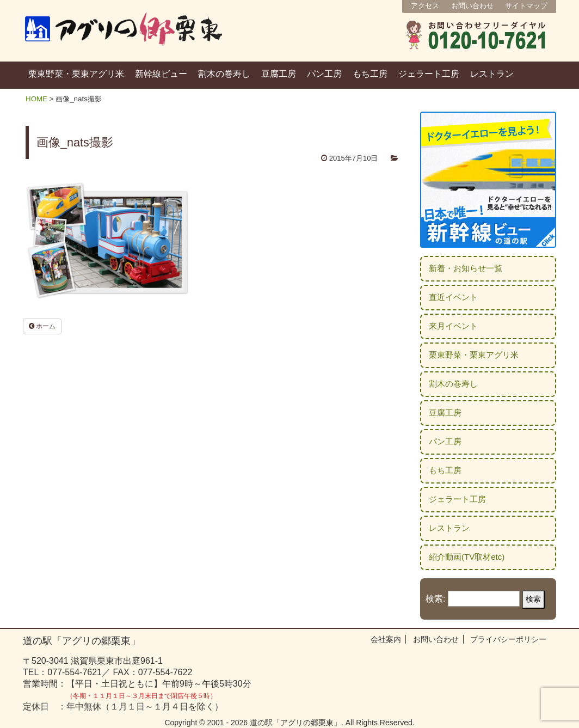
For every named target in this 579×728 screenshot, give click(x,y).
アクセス (425, 6)
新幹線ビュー (161, 74)
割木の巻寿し (224, 74)
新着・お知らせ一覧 (466, 268)
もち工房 (370, 74)
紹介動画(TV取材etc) (467, 557)
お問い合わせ (472, 6)
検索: (435, 599)
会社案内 (386, 639)
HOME (36, 99)
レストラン (492, 74)
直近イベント (453, 297)
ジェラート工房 (429, 74)
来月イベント (453, 326)
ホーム (42, 326)
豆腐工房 (279, 74)
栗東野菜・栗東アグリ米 (76, 74)
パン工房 (324, 74)
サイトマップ (526, 6)
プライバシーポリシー (508, 639)
